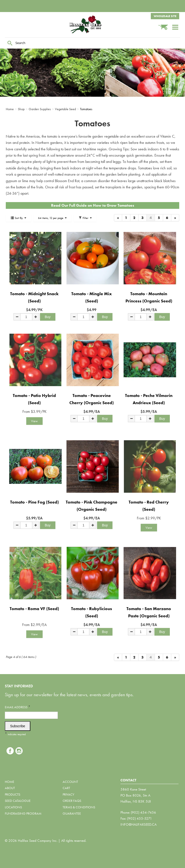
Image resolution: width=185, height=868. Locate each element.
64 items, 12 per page (52, 218)
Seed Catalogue (18, 801)
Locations (13, 807)
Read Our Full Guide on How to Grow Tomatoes (93, 205)
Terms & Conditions (79, 807)
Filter (85, 218)
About (10, 788)
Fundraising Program (23, 813)
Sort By (18, 218)
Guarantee (72, 813)
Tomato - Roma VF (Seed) (34, 609)
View (34, 421)
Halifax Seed (92, 24)
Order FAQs (72, 801)
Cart (66, 788)
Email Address (18, 707)
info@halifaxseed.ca (139, 824)
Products (13, 794)
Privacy (68, 794)
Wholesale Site (165, 16)
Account (70, 782)
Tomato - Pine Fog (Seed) (34, 502)
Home (10, 782)
